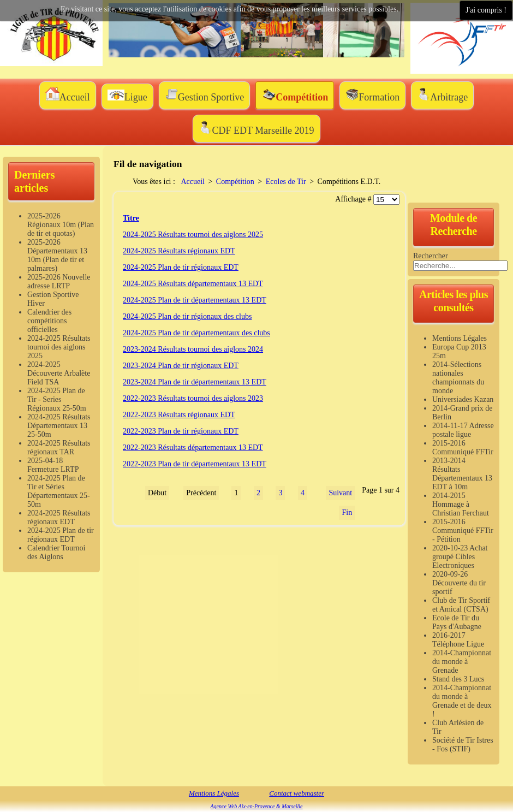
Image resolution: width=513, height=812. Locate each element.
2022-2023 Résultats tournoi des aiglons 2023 (193, 398)
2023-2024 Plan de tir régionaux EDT (181, 366)
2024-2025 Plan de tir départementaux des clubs (196, 333)
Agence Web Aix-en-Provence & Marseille (256, 806)
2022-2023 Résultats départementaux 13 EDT (193, 448)
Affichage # (354, 199)
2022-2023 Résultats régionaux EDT (179, 415)
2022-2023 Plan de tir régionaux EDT (181, 431)
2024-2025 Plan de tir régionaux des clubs (187, 316)
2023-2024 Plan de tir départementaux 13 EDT (195, 382)
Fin (347, 512)
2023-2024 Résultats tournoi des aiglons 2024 (193, 349)
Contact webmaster (297, 793)
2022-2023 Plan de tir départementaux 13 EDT (195, 464)
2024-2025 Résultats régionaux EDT (179, 251)
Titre (131, 218)
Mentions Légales (214, 793)
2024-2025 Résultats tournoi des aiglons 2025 (193, 235)
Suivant (340, 493)
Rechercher (431, 256)
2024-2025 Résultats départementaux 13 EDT (193, 284)
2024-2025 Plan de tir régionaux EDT (181, 267)
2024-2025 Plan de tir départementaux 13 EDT (195, 300)
